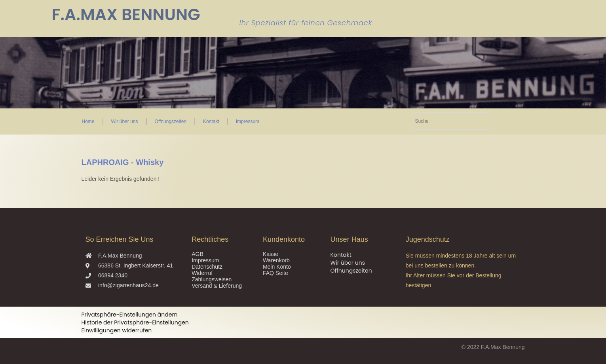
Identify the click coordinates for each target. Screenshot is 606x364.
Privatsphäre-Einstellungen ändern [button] (130, 315)
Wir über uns (125, 121)
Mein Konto (277, 267)
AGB (198, 254)
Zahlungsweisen (212, 279)
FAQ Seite (275, 273)
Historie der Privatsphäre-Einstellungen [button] (135, 322)
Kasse (271, 254)
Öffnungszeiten (171, 121)
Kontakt (211, 121)
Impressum (248, 121)
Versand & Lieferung (217, 286)
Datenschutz (207, 267)
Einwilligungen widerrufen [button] (117, 330)
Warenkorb (276, 260)
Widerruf (202, 273)
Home (88, 121)
